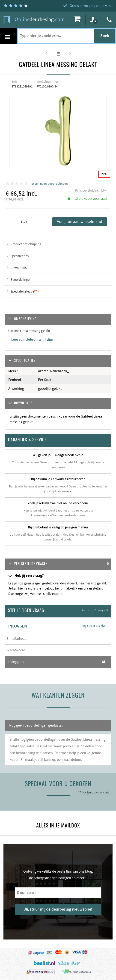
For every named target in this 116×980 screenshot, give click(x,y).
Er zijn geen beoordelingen (50, 184)
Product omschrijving (26, 244)
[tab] (58, 564)
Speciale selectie (22, 292)
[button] (58, 564)
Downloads (18, 268)
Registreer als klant (95, 626)
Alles (58, 54)
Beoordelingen (21, 280)
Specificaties (19, 256)
